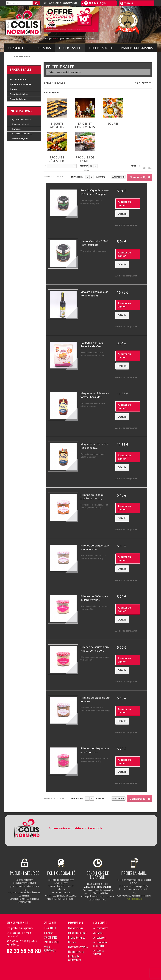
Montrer (84, 166)
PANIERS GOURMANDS (137, 48)
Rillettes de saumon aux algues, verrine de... (95, 649)
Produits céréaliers (19, 94)
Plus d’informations (134, 899)
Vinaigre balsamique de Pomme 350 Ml (94, 294)
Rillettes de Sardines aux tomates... (95, 700)
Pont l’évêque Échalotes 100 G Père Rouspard (95, 192)
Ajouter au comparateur (127, 225)
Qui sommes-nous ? (21, 119)
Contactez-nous (70, 3)
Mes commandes (100, 928)
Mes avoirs (98, 933)
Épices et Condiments (20, 84)
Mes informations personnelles (101, 944)
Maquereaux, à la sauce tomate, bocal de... (95, 395)
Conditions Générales (22, 134)
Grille (144, 166)
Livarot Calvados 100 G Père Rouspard (94, 243)
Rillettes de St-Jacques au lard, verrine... (94, 598)
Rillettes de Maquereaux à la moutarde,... (95, 547)
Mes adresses (99, 937)
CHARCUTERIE (18, 48)
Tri (45, 166)
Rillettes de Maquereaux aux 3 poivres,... (95, 750)
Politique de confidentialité (75, 958)
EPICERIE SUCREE (101, 48)
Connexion (128, 3)
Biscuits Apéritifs (18, 79)
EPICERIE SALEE (70, 48)
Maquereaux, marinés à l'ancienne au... (95, 446)
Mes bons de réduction (98, 952)
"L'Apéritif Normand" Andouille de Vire (92, 345)
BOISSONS (44, 48)
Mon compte (100, 923)
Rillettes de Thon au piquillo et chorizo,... (92, 497)
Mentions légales (20, 138)
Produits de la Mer (18, 99)
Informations (21, 111)
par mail (10, 944)
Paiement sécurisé (21, 124)
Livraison (16, 129)
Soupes (13, 89)
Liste (150, 166)
